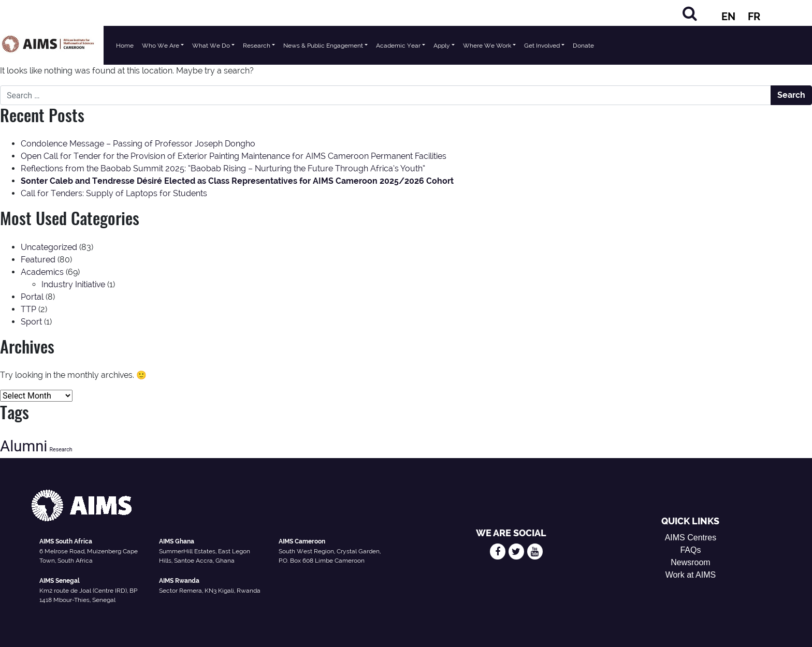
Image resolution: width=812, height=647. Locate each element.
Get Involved (542, 46)
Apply (442, 46)
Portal (32, 297)
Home (125, 46)
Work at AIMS (691, 575)
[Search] (690, 13)
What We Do (211, 46)
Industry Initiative (73, 284)
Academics (42, 272)
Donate (583, 46)
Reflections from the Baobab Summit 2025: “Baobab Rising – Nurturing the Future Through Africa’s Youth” (223, 168)
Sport (31, 322)
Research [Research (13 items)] (61, 450)
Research (257, 46)
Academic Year (398, 46)
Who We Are (161, 46)
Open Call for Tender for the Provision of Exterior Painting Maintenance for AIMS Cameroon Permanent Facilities (234, 156)
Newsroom (690, 562)
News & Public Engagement (323, 46)
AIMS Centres (691, 538)
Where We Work (487, 46)
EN (728, 17)
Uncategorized (49, 247)
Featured (38, 260)
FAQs (690, 550)
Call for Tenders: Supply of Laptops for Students (114, 193)
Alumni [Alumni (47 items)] (24, 446)
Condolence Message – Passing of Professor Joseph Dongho (138, 144)
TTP (28, 309)
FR (754, 17)
